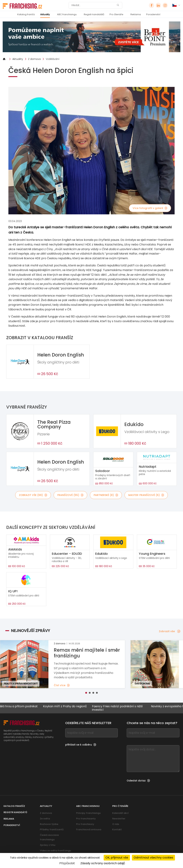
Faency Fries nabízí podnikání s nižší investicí (123, 708)
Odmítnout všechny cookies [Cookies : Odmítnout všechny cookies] (153, 858)
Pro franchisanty (86, 819)
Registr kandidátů (94, 14)
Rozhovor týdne (49, 824)
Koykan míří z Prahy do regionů (70, 706)
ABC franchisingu (67, 14)
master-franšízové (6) (146, 495)
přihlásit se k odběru (81, 745)
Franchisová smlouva (89, 829)
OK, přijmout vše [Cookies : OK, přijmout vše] (117, 858)
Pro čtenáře (116, 14)
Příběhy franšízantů (52, 829)
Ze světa (45, 819)
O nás (116, 824)
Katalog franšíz (26, 14)
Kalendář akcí (120, 813)
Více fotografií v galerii (150, 208)
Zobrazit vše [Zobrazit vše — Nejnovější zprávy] (170, 631)
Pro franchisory (85, 824)
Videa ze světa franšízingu (55, 851)
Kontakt (117, 829)
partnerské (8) (106, 495)
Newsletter (119, 819)
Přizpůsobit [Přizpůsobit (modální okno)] (67, 863)
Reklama (136, 14)
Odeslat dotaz (138, 781)
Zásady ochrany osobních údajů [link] (103, 863)
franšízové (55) (70, 495)
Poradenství (153, 14)
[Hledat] (93, 5)
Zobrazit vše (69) (33, 495)
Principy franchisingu (88, 813)
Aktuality (45, 14)
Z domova (34, 59)
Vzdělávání (53, 59)
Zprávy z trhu (48, 845)
